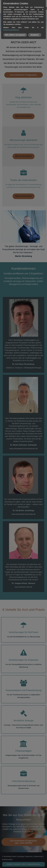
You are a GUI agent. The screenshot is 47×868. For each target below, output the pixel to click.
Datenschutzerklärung (11, 30)
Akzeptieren (35, 35)
